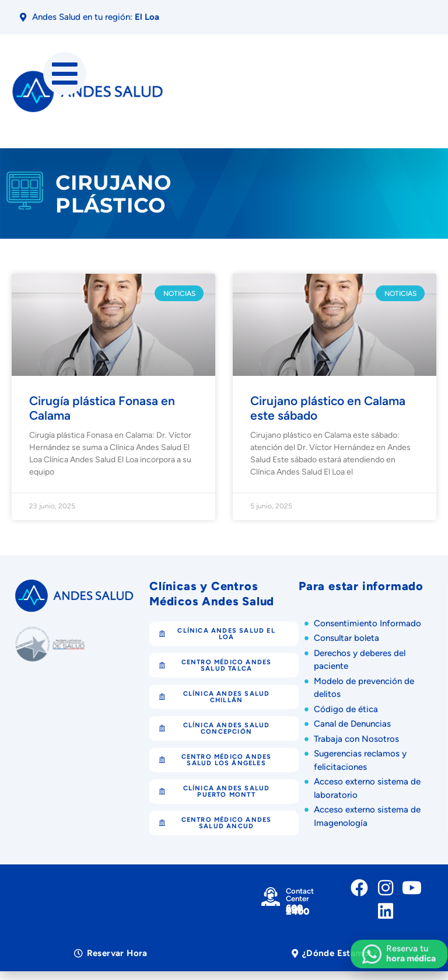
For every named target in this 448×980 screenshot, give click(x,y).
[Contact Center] (271, 897)
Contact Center (300, 895)
